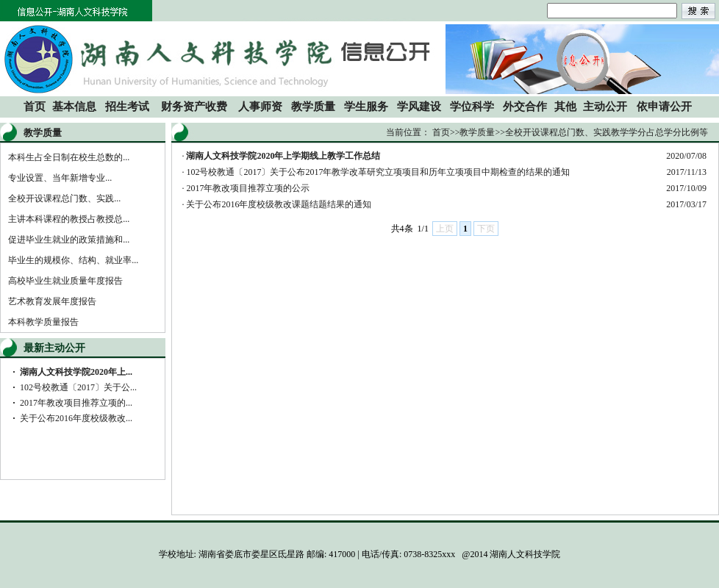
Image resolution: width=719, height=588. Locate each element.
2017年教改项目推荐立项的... (76, 403)
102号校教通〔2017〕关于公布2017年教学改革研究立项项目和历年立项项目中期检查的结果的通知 (378, 172)
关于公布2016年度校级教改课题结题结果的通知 (279, 204)
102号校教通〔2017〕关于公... (78, 387)
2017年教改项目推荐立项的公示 (248, 188)
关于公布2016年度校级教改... (76, 418)
